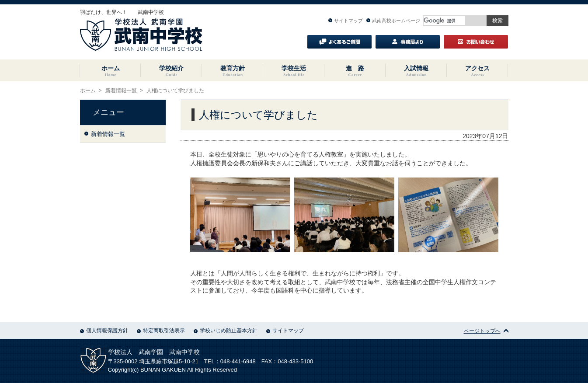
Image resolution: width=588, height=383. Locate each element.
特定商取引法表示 (161, 331)
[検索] (445, 21)
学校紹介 (171, 71)
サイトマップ (346, 21)
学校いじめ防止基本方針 (226, 331)
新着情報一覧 (121, 91)
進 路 (355, 71)
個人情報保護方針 (104, 331)
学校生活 (294, 71)
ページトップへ (486, 331)
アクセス (477, 71)
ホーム (111, 71)
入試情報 (416, 71)
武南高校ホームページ (393, 21)
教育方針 (233, 71)
